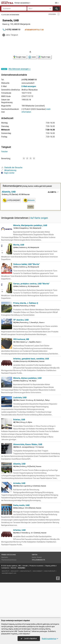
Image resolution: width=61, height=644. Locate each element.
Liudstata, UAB (20, 433)
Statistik (13, 603)
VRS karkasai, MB (21, 375)
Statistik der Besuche (12, 168)
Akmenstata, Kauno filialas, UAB (28, 480)
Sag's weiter (8, 173)
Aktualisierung (9, 170)
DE (57, 3)
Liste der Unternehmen (10, 15)
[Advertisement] (30, 200)
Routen (39, 593)
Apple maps (44, 57)
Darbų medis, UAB (21, 541)
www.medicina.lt (50, 606)
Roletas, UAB (19, 455)
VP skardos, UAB (21, 355)
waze (32, 57)
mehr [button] (31, 242)
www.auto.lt (15, 606)
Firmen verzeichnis (23, 3)
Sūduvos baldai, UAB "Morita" (26, 300)
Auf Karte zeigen (39, 253)
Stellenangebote (39, 595)
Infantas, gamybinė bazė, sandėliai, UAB (31, 394)
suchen (56, 9)
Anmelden (22, 603)
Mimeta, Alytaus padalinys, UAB (27, 413)
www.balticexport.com (9, 609)
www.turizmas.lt (26, 606)
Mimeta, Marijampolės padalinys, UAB (30, 261)
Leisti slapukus (29, 638)
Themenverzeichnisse (9, 595)
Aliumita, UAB (9, 227)
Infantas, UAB (19, 565)
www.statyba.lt (38, 606)
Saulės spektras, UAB (14, 601)
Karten (35, 590)
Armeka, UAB (19, 519)
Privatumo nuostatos (36, 601)
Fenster (4, 152)
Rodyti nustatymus (50, 639)
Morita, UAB (19, 280)
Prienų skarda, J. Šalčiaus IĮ (26, 338)
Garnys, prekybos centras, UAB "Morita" (31, 319)
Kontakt (25, 601)
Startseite (5, 593)
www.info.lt (5, 606)
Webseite (29, 236)
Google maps (20, 57)
